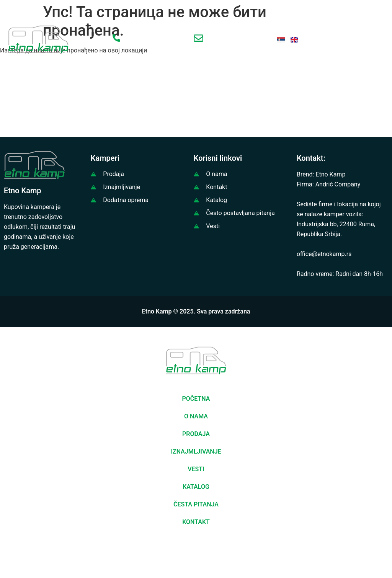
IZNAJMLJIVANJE (196, 451)
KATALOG (196, 487)
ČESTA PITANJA (196, 504)
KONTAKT (196, 522)
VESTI (196, 469)
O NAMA (196, 416)
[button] (378, 553)
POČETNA (196, 399)
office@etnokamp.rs (324, 254)
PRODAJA (196, 434)
